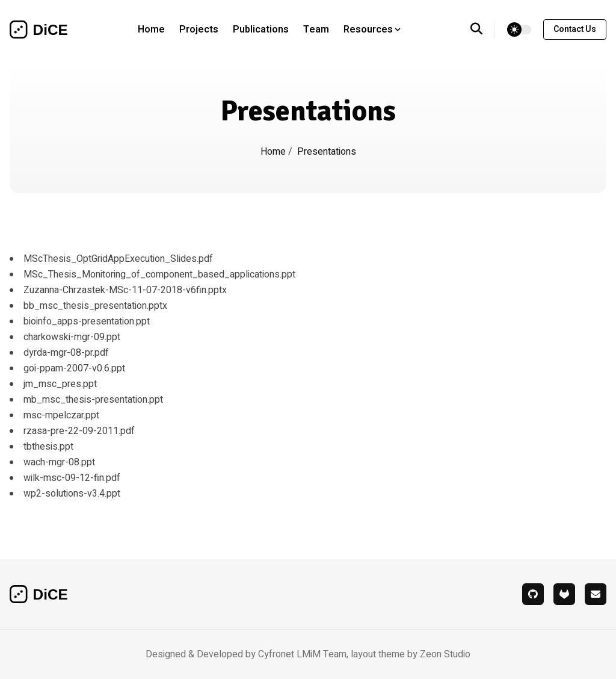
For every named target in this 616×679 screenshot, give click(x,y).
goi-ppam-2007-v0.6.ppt (74, 368)
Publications (261, 29)
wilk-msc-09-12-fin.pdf (72, 478)
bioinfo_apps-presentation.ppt (87, 321)
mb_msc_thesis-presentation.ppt (93, 400)
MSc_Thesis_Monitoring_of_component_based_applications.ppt (159, 274)
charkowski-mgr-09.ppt (72, 337)
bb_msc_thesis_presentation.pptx (95, 306)
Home (151, 29)
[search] (483, 29)
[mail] (596, 594)
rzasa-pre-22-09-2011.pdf (79, 431)
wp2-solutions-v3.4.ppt (72, 494)
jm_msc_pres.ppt (60, 384)
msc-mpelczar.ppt (61, 415)
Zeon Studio (445, 654)
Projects (199, 29)
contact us (575, 29)
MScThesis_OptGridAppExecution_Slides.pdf (118, 259)
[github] (533, 594)
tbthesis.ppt (48, 447)
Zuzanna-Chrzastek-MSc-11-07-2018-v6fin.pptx (125, 290)
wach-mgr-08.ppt (59, 462)
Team (316, 29)
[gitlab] (564, 594)
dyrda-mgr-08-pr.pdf (66, 353)
